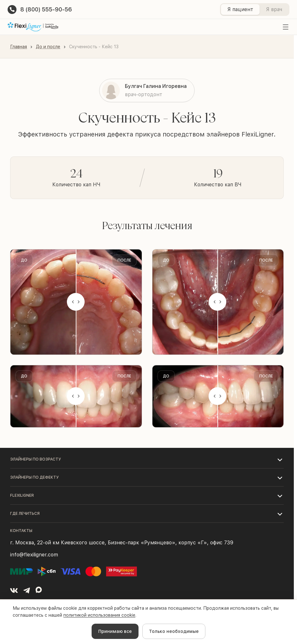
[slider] (76, 302)
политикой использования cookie (99, 615)
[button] (147, 459)
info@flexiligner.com (34, 555)
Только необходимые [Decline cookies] (174, 631)
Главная (19, 47)
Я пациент (240, 9)
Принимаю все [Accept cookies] (115, 631)
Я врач (274, 9)
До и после (48, 47)
